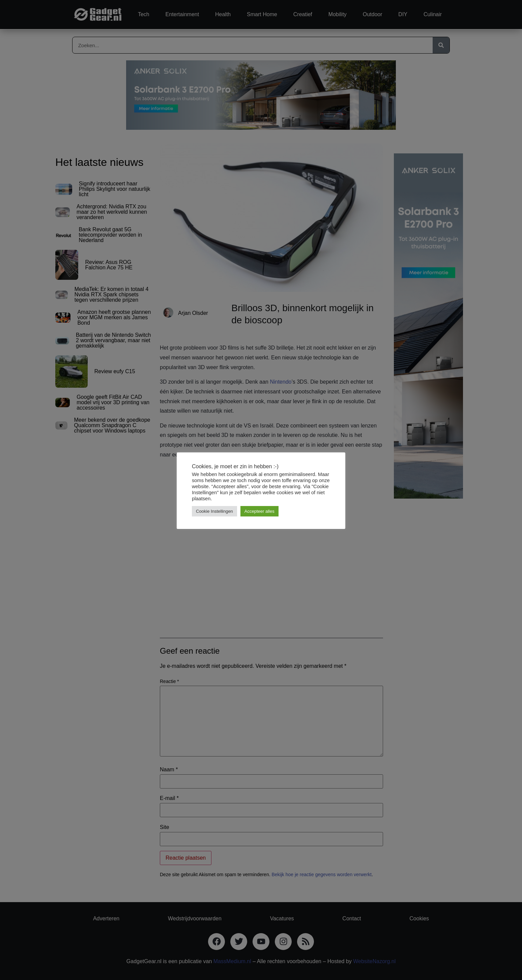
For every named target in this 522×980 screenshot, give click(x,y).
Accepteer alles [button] (259, 511)
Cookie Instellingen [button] (214, 511)
